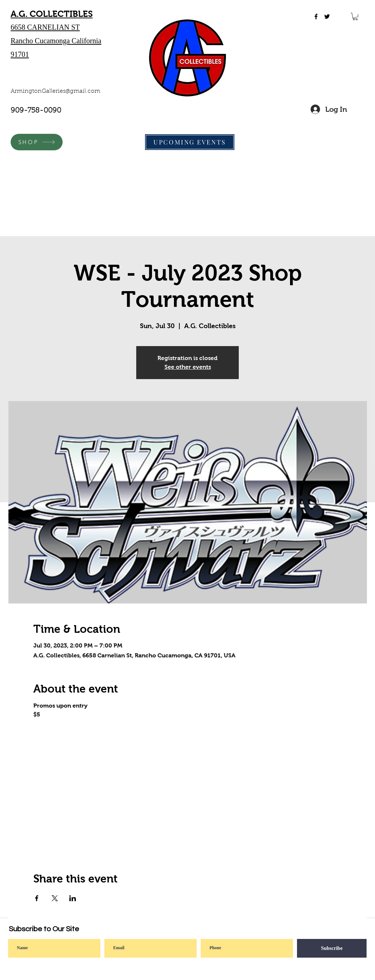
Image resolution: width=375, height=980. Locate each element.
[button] (355, 16)
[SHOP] (37, 142)
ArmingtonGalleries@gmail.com (55, 91)
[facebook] (316, 16)
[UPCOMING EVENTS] (190, 142)
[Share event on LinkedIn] (73, 898)
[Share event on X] (55, 898)
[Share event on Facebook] (37, 898)
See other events (188, 367)
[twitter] (327, 16)
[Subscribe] (332, 948)
